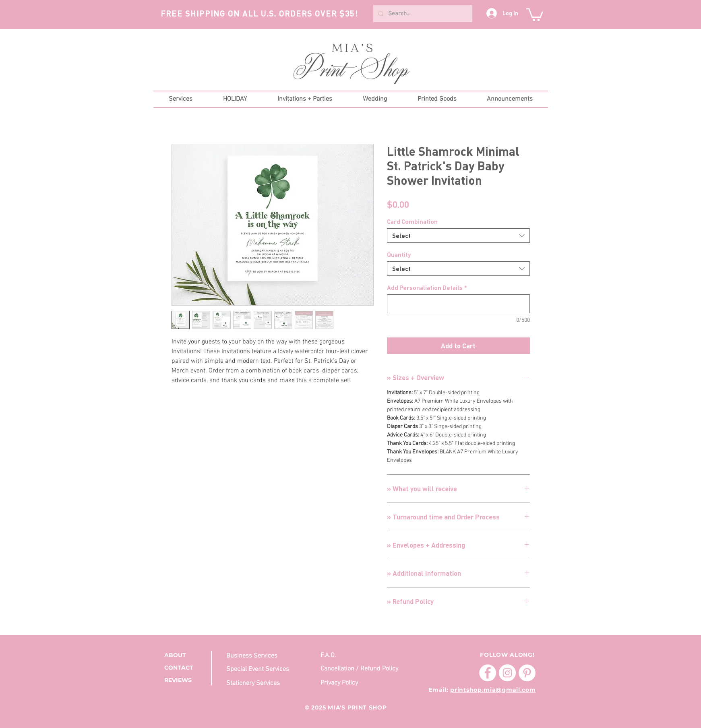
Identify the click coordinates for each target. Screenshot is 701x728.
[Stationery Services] (256, 683)
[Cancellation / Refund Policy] (361, 669)
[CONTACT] (185, 668)
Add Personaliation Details (427, 287)
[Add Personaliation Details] (458, 304)
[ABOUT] (185, 655)
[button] (535, 14)
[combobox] (458, 236)
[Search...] (422, 14)
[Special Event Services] (267, 669)
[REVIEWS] (185, 681)
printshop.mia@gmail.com (493, 690)
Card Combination (412, 221)
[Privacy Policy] (341, 683)
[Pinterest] (527, 673)
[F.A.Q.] (361, 655)
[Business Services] (267, 656)
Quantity (399, 254)
